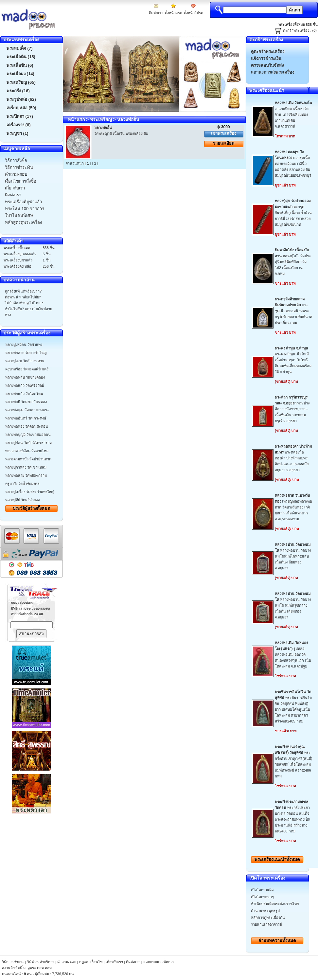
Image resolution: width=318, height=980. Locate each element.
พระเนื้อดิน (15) (21, 57)
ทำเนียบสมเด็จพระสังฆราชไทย (275, 904)
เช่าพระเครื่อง (224, 133)
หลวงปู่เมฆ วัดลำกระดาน (25, 361)
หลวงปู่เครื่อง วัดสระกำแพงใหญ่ (30, 492)
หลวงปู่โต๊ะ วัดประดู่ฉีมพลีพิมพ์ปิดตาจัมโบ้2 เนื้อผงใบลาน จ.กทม (293, 262)
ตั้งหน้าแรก (174, 13)
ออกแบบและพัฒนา (159, 962)
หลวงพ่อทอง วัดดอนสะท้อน (27, 426)
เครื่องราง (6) (19, 125)
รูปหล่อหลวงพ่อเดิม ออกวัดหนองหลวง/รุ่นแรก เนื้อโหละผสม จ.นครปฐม (293, 654)
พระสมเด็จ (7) (20, 48)
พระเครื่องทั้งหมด (277, 859)
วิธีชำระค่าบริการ (41, 962)
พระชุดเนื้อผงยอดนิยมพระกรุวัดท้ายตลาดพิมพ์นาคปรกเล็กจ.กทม (293, 311)
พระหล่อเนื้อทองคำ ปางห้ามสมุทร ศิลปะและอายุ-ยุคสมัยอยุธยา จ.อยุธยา (293, 458)
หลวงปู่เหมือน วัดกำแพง (24, 345)
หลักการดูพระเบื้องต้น (268, 918)
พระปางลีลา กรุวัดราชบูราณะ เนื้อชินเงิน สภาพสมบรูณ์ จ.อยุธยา (292, 409)
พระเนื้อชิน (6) (20, 65)
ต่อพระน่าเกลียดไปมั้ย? (23, 297)
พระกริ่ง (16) (18, 91)
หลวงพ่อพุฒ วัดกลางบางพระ (27, 410)
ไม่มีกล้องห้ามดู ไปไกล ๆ (24, 303)
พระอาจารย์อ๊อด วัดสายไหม (27, 451)
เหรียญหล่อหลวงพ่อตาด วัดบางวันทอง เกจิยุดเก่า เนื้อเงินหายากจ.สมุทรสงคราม (293, 507)
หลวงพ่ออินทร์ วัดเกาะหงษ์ (26, 418)
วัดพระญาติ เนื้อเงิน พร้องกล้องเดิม (121, 134)
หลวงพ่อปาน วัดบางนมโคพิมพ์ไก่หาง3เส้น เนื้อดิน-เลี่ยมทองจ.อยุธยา (293, 556)
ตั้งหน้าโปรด (194, 13)
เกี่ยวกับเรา (114, 962)
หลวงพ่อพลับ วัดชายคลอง (25, 377)
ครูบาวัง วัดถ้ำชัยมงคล (22, 484)
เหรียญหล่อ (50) (21, 108)
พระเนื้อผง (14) (20, 74)
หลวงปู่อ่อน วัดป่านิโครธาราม (28, 443)
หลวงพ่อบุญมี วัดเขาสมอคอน (28, 435)
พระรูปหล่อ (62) (21, 99)
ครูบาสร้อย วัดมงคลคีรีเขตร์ (27, 369)
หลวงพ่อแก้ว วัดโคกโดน (24, 394)
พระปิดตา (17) (20, 116)
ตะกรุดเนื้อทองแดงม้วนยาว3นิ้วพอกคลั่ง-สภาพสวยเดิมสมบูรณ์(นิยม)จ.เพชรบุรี (293, 164)
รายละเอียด (224, 143)
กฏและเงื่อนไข (91, 962)
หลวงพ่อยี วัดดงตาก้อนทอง (26, 402)
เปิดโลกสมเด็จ (262, 890)
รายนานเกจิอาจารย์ (266, 924)
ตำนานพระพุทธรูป (265, 911)
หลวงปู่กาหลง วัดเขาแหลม (26, 467)
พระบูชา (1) (18, 133)
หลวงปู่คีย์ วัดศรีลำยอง (22, 500)
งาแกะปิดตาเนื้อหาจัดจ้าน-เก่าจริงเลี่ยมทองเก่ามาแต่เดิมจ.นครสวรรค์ (293, 115)
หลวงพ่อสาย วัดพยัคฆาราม (26, 475)
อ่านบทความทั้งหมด (277, 941)
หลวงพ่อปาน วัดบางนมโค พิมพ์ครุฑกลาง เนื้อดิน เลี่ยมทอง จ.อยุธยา (293, 605)
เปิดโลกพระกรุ (262, 897)
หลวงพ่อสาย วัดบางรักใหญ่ (26, 353)
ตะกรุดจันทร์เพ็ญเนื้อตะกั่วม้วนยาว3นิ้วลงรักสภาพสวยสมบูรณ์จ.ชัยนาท (293, 213)
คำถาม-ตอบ (67, 962)
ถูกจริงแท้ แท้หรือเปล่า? (23, 291)
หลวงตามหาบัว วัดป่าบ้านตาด (28, 459)
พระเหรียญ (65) (21, 82)
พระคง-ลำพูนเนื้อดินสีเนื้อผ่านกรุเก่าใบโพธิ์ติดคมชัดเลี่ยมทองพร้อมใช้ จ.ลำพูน (293, 360)
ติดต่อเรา (156, 13)
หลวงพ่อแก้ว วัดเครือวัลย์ (25, 385)
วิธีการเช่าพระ (14, 962)
